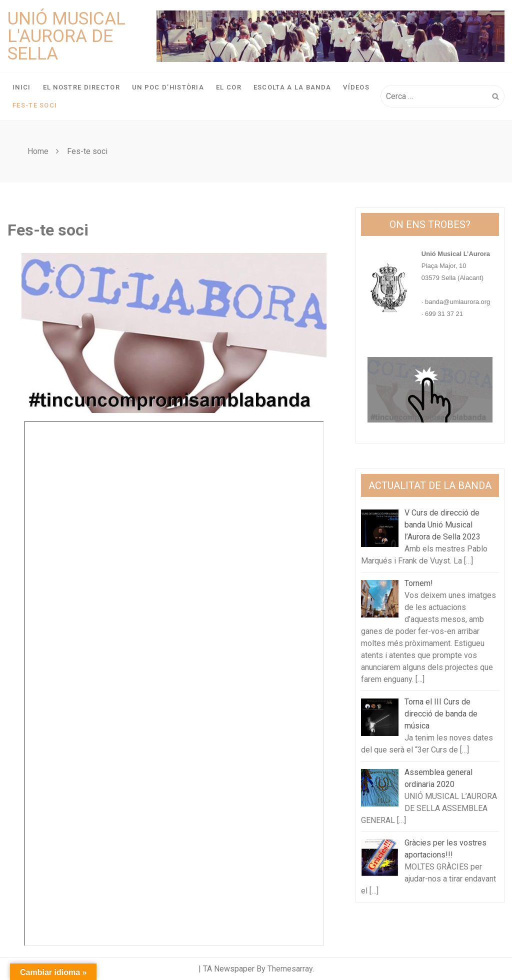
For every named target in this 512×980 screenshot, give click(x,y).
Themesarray (290, 969)
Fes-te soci (35, 105)
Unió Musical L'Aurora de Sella (66, 36)
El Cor (229, 87)
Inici (22, 87)
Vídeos (356, 87)
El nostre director (81, 87)
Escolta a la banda (292, 87)
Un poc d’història (168, 87)
